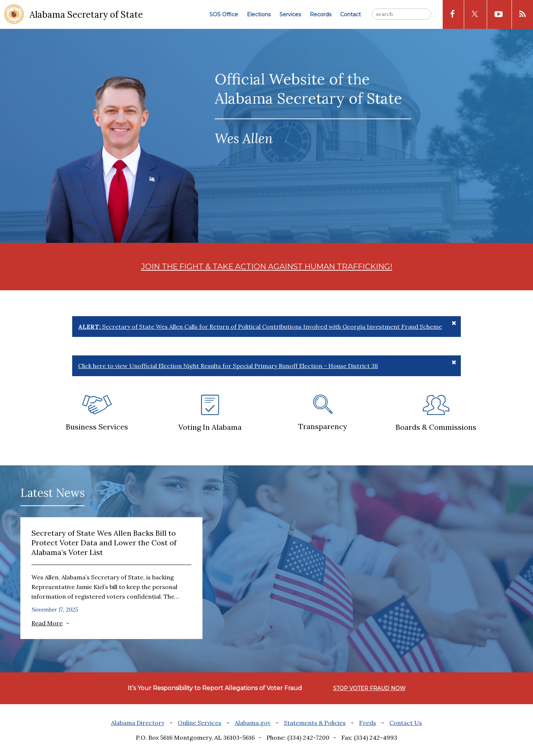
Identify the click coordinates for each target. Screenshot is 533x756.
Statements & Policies (315, 723)
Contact (351, 14)
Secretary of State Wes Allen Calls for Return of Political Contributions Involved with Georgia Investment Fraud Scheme (260, 327)
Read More (47, 623)
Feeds (368, 723)
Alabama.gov (253, 723)
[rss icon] (522, 14)
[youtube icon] (499, 14)
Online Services (200, 723)
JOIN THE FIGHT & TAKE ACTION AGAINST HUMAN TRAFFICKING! (267, 266)
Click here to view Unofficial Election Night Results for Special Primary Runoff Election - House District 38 (228, 366)
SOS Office (224, 14)
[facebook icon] (452, 14)
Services (290, 14)
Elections (259, 14)
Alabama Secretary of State (86, 15)
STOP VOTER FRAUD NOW (369, 688)
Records (321, 14)
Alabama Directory (138, 723)
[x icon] (475, 15)
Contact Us (406, 723)
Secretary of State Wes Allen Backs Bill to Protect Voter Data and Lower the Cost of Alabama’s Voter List (104, 543)
